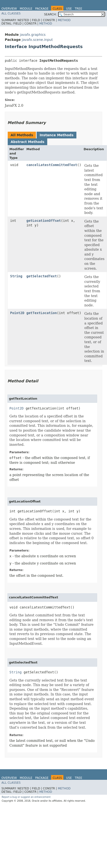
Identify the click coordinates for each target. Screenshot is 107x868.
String (16, 276)
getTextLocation (42, 313)
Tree (78, 9)
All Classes (11, 13)
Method (64, 20)
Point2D (17, 313)
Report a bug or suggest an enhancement (26, 797)
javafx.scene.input (37, 40)
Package (42, 9)
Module (26, 9)
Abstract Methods (27, 142)
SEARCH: (50, 14)
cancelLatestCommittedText (52, 165)
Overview (9, 9)
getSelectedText (42, 276)
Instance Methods (56, 135)
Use (69, 9)
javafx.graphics (33, 35)
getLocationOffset (44, 221)
